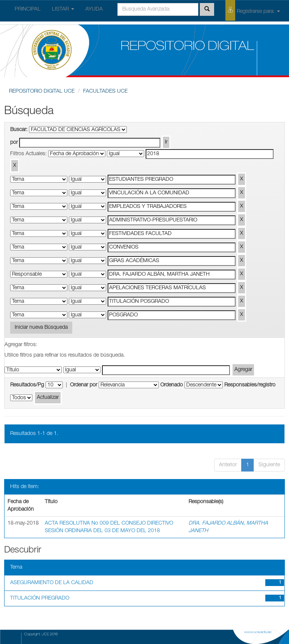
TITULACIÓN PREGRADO (40, 598)
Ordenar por (84, 385)
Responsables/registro (250, 385)
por (14, 143)
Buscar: (19, 130)
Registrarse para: (253, 10)
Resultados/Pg (27, 385)
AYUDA (94, 9)
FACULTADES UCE (105, 92)
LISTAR (63, 9)
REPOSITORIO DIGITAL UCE (42, 92)
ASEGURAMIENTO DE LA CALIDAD (52, 583)
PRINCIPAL (28, 9)
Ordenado (172, 385)
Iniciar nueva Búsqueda (41, 328)
